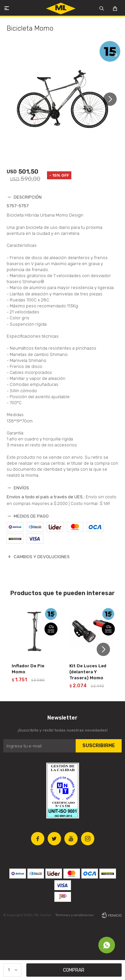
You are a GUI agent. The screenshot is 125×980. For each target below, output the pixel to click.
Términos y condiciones (74, 915)
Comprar (74, 970)
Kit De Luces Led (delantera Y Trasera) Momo (88, 672)
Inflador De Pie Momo (28, 669)
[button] (112, 99)
